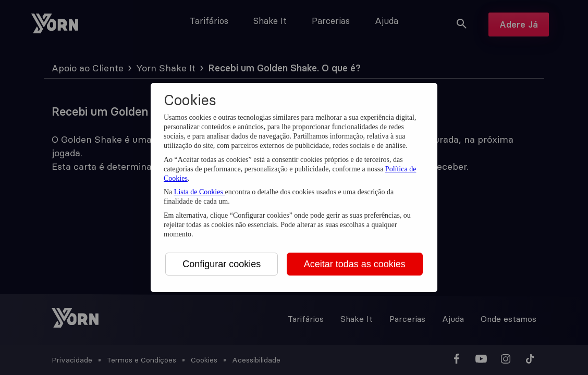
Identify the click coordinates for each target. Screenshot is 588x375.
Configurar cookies (222, 264)
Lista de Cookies (200, 192)
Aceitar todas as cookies (355, 264)
